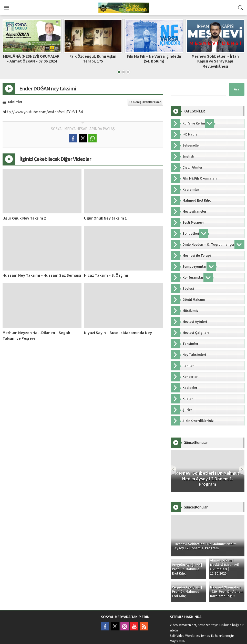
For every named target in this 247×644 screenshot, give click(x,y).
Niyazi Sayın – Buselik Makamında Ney (118, 333)
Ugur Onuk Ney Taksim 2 (24, 218)
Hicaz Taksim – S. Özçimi (106, 275)
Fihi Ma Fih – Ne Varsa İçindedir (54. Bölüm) (154, 59)
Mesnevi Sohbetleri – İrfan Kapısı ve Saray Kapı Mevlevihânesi (215, 61)
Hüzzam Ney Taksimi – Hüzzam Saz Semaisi (42, 275)
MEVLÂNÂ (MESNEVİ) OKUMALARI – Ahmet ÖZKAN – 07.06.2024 (32, 59)
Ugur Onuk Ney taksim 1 (105, 218)
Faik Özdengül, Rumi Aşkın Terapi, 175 (93, 59)
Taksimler (15, 102)
